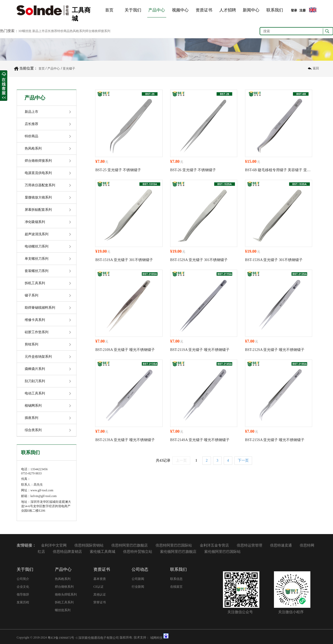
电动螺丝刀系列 (37, 246)
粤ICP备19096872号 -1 (63, 637)
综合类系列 (33, 430)
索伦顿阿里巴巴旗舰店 (178, 552)
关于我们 (133, 10)
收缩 (4, 86)
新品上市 (31, 112)
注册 (303, 10)
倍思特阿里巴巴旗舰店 (130, 545)
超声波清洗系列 (37, 234)
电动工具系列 (35, 393)
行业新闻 (138, 587)
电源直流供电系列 (38, 173)
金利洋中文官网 (54, 545)
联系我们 (275, 10)
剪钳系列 (31, 344)
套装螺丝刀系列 (37, 271)
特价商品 (31, 136)
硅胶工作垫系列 (37, 332)
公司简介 (23, 579)
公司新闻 (138, 579)
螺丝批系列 (63, 610)
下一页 (243, 460)
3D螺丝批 (25, 31)
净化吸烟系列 (35, 222)
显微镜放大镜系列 (38, 197)
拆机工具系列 (35, 283)
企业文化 (23, 587)
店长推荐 (31, 124)
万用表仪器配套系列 (40, 185)
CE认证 (98, 587)
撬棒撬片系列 (35, 369)
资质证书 (204, 10)
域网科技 (156, 637)
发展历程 (23, 602)
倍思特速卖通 (281, 545)
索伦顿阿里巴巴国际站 (222, 552)
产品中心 (157, 10)
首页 (109, 10)
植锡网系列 (33, 405)
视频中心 (180, 10)
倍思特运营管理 (249, 545)
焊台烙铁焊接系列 (38, 161)
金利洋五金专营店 (214, 545)
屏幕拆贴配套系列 (38, 210)
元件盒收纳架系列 (38, 357)
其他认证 (100, 595)
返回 (316, 69)
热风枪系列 (33, 148)
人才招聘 (228, 10)
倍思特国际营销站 (89, 545)
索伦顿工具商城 (103, 552)
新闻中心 (251, 10)
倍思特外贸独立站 (138, 552)
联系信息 (176, 579)
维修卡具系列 (35, 320)
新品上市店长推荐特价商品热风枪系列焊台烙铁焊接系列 (71, 31)
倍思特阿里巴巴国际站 (174, 545)
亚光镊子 (69, 69)
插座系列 (31, 418)
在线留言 (176, 587)
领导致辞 (23, 595)
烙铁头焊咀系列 (66, 595)
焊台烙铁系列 (64, 587)
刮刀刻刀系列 (35, 381)
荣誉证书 (100, 602)
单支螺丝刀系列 (37, 259)
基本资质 (100, 579)
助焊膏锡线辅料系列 (40, 308)
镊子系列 (31, 295)
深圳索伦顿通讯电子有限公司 (99, 637)
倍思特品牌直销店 (67, 552)
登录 (294, 10)
